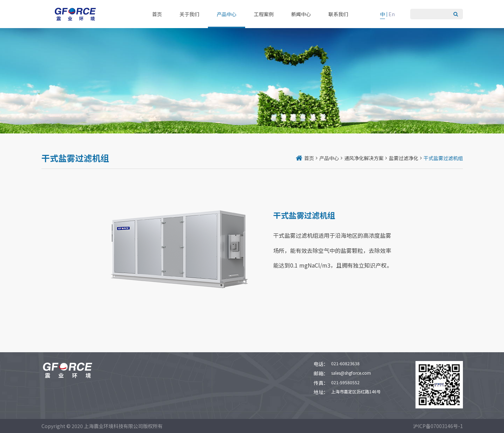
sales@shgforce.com (351, 373)
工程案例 (264, 14)
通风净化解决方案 (364, 158)
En (392, 14)
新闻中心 (301, 14)
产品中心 (227, 14)
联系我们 (338, 14)
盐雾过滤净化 (404, 158)
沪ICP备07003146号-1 (438, 426)
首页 (157, 14)
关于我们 (189, 14)
